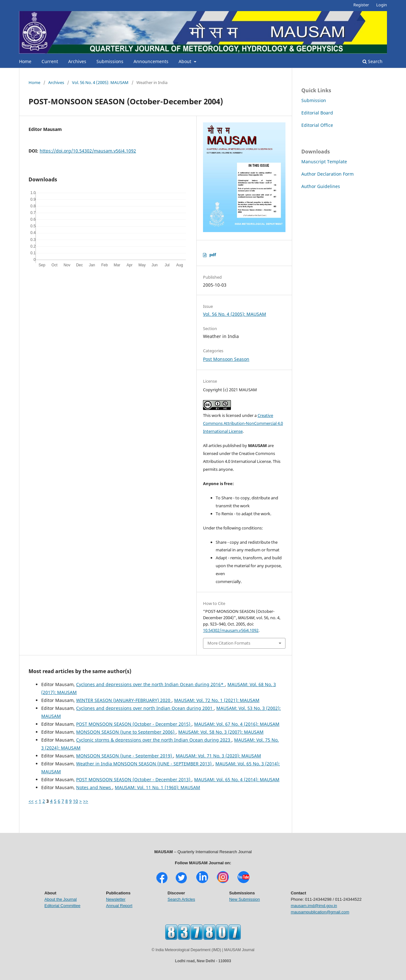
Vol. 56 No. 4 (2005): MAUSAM (100, 82)
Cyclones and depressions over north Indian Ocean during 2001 (145, 708)
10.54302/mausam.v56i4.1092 (231, 630)
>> (86, 801)
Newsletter (116, 899)
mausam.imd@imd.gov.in (314, 906)
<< (31, 801)
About (186, 61)
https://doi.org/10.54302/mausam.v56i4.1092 (88, 151)
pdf (213, 255)
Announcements (151, 61)
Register (361, 5)
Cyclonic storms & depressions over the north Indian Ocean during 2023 (154, 740)
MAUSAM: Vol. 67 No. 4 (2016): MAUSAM (237, 724)
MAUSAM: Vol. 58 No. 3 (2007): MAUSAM (221, 732)
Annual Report (119, 906)
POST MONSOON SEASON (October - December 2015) (134, 724)
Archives (77, 61)
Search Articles (181, 899)
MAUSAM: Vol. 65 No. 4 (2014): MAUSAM (237, 779)
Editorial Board (317, 113)
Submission (314, 100)
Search (373, 61)
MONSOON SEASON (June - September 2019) (125, 756)
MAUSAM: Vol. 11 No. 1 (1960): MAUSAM (157, 787)
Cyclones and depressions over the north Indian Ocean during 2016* (151, 684)
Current (50, 61)
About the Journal (61, 899)
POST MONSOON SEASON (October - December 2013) (134, 779)
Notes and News (94, 787)
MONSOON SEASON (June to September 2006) (126, 732)
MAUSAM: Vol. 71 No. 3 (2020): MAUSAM (218, 756)
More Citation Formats (229, 643)
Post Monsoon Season (226, 359)
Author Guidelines (321, 186)
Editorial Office (317, 125)
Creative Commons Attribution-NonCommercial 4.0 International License (243, 423)
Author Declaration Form (327, 174)
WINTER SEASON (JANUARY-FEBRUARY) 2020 (124, 700)
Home (25, 61)
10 (75, 801)
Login (382, 5)
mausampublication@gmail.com (320, 912)
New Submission (244, 899)
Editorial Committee (62, 906)
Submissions (110, 61)
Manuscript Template (324, 162)
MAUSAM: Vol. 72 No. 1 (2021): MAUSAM (217, 700)
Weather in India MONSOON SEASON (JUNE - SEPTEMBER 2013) (144, 764)
